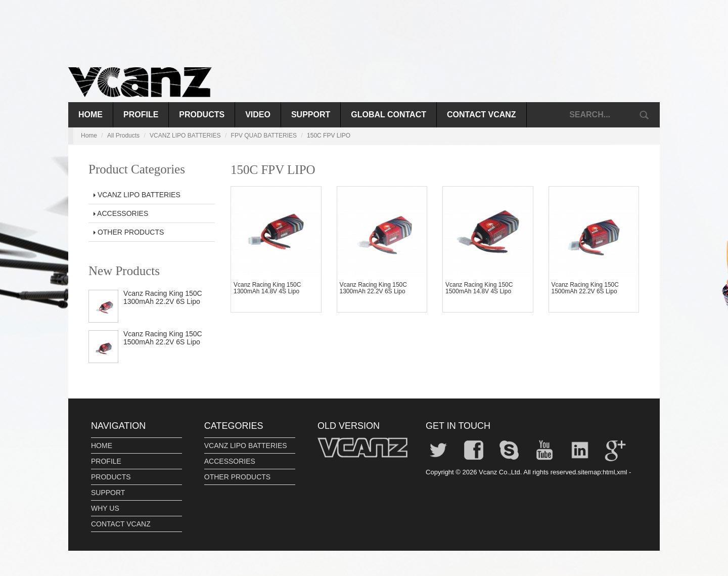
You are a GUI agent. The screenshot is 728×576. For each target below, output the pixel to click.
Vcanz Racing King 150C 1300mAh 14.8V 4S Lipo (267, 288)
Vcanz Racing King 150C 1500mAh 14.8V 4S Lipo (479, 288)
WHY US (105, 508)
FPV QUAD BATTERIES (264, 136)
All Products (123, 136)
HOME (102, 446)
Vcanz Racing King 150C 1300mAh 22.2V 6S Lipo (163, 297)
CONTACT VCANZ (482, 115)
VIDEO (258, 115)
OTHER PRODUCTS (129, 232)
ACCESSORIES (121, 213)
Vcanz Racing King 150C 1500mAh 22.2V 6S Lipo (163, 338)
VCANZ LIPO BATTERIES (185, 136)
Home (90, 115)
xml (622, 472)
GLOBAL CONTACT (389, 115)
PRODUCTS (202, 115)
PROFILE (141, 115)
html (609, 472)
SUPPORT (311, 115)
